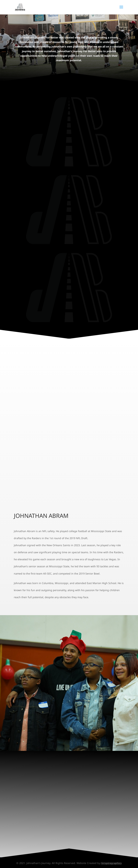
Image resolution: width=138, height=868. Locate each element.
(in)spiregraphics (111, 863)
